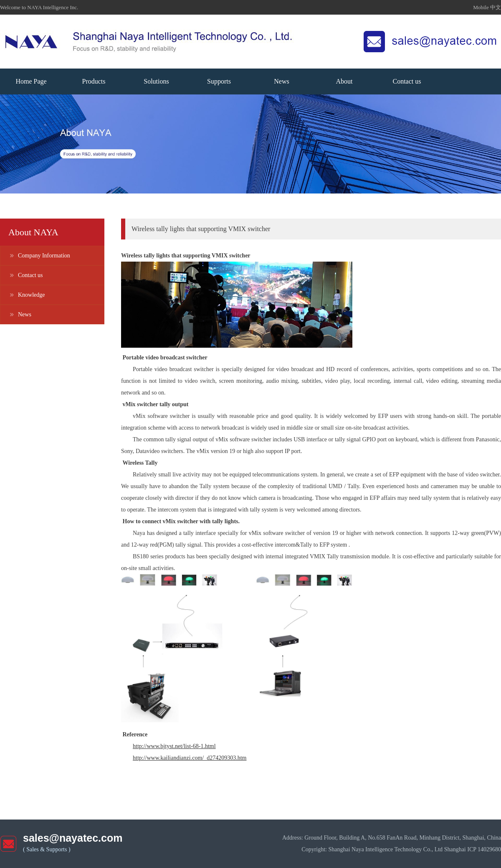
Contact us (407, 81)
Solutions (156, 81)
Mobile (482, 7)
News (281, 81)
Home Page (31, 81)
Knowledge (32, 295)
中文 (496, 7)
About (344, 81)
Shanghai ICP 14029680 (473, 849)
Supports (219, 81)
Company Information (44, 256)
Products (94, 81)
